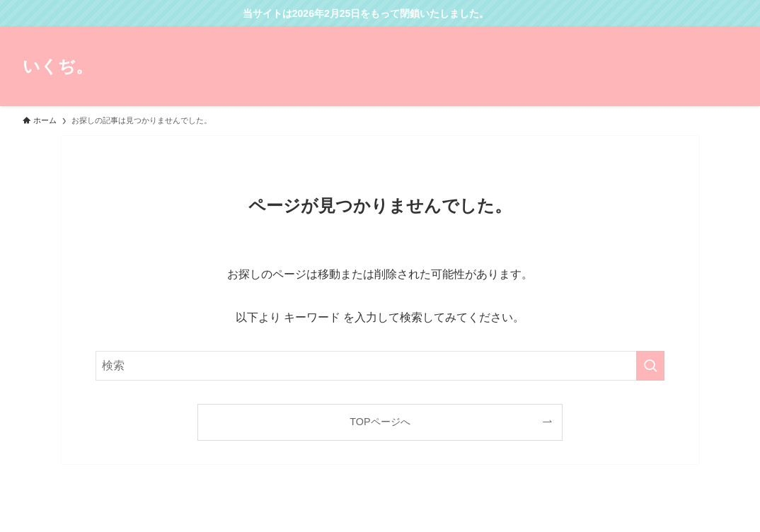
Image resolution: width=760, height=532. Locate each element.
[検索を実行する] (650, 366)
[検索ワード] (380, 366)
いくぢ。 (58, 66)
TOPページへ (380, 422)
